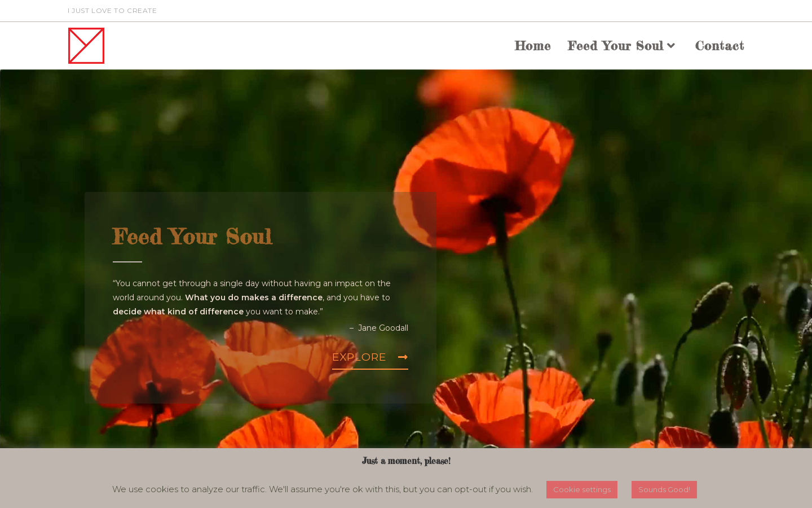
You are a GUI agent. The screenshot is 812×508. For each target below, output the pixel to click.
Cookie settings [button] (582, 489)
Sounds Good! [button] (664, 489)
